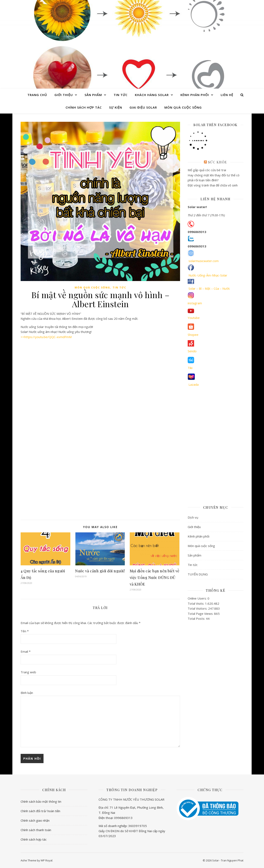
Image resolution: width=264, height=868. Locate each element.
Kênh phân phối (195, 95)
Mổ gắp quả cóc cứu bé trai (207, 170)
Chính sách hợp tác (84, 107)
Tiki (190, 368)
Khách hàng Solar (152, 95)
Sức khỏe (218, 162)
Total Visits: (196, 603)
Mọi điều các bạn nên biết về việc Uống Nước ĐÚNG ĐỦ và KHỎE (155, 577)
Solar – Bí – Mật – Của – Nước (209, 288)
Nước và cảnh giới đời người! (100, 571)
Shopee (193, 335)
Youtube (194, 318)
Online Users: (198, 598)
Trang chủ (37, 95)
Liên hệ (227, 95)
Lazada (194, 384)
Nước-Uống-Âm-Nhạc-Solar (208, 275)
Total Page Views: (201, 614)
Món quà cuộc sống (183, 107)
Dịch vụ (193, 517)
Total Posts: (197, 618)
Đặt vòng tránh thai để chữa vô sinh (213, 185)
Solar (132, 41)
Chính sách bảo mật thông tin (41, 801)
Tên (25, 631)
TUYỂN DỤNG (198, 574)
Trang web (28, 672)
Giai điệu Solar (143, 107)
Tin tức (121, 95)
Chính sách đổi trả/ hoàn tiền (40, 811)
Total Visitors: (198, 608)
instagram (195, 303)
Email (26, 651)
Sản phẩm (93, 95)
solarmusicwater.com (204, 261)
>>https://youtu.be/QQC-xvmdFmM (46, 337)
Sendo (192, 351)
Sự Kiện (116, 107)
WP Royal (47, 860)
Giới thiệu (64, 95)
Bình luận (27, 693)
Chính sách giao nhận (35, 820)
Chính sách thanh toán (36, 830)
